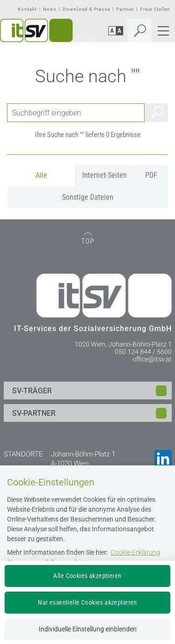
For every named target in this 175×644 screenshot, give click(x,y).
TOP (88, 239)
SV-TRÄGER (32, 391)
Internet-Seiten (105, 175)
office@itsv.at (152, 359)
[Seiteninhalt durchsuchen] (76, 113)
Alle (41, 175)
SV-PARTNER (34, 413)
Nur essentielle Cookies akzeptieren (87, 602)
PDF (151, 175)
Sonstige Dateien (88, 197)
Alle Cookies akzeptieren (87, 576)
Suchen (156, 113)
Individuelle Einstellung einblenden (88, 629)
